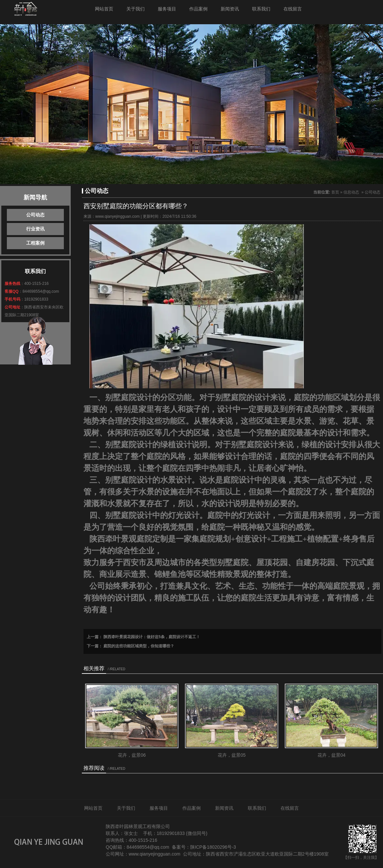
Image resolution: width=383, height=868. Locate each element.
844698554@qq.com (41, 291)
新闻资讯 (230, 9)
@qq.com (159, 847)
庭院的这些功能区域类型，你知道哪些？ (138, 646)
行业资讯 (35, 229)
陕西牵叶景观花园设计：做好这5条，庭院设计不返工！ (151, 637)
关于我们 (136, 9)
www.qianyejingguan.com (117, 216)
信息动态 (351, 192)
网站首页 (104, 9)
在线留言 (293, 9)
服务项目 (167, 9)
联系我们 (261, 9)
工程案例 (35, 243)
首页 (335, 192)
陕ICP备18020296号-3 (213, 847)
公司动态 (35, 215)
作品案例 (198, 9)
